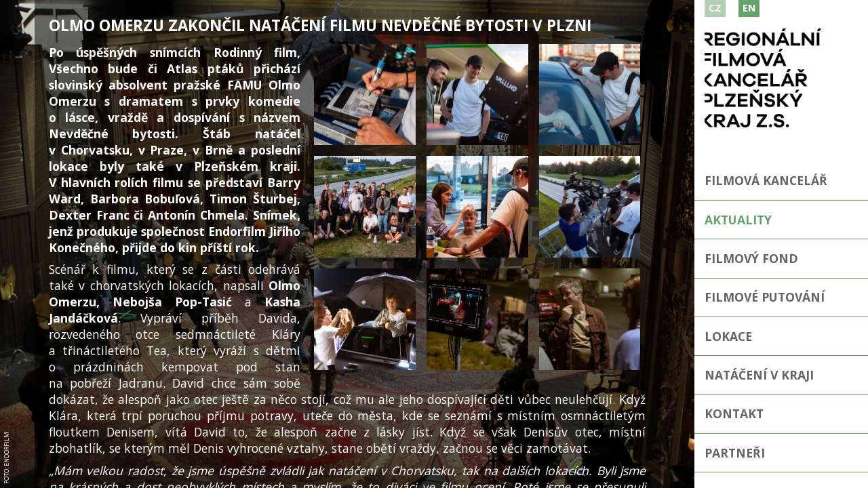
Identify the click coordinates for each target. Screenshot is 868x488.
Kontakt (734, 413)
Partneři (735, 453)
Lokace (728, 336)
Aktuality (738, 220)
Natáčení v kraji (759, 375)
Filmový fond (751, 258)
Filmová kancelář (766, 180)
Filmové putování (765, 297)
